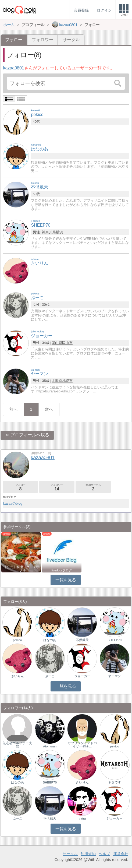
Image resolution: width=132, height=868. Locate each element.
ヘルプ (104, 854)
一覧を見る (66, 580)
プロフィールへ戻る (30, 435)
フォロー (20, 487)
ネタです (115, 782)
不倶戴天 (82, 640)
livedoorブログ (62, 570)
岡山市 (67, 343)
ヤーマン (115, 676)
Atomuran (50, 746)
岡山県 (57, 343)
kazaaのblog (13, 503)
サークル (71, 40)
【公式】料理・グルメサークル (21, 569)
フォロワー (42, 40)
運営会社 (121, 854)
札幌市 (67, 381)
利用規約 (88, 854)
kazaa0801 (13, 68)
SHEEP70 (115, 640)
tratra (82, 818)
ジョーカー (82, 676)
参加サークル (93, 487)
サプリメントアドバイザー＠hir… (82, 745)
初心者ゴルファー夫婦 (17, 745)
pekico (17, 640)
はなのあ (50, 640)
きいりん (17, 676)
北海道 (57, 381)
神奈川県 (49, 232)
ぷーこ (50, 676)
